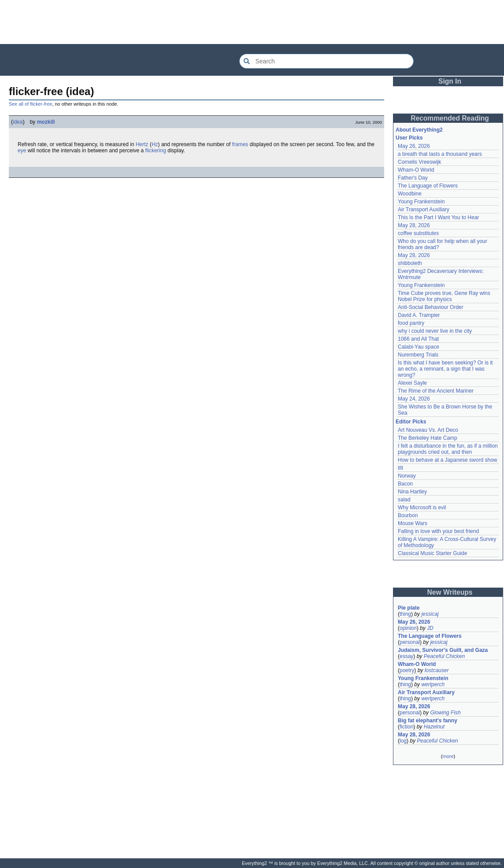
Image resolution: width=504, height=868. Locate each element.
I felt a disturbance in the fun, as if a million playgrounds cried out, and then (448, 449)
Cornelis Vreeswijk (419, 162)
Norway (407, 476)
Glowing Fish (445, 713)
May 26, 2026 (414, 146)
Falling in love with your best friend (438, 531)
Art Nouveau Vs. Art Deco (428, 430)
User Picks (409, 138)
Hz (155, 144)
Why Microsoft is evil (422, 508)
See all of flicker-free (30, 104)
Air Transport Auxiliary (424, 210)
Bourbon (408, 515)
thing (405, 614)
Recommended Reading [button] (450, 118)
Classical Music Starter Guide (432, 553)
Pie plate (409, 608)
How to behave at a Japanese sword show (447, 460)
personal (410, 642)
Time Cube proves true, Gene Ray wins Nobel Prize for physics (445, 296)
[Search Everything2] (326, 61)
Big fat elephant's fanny (428, 721)
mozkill (46, 122)
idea (18, 122)
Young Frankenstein (421, 202)
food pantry (411, 323)
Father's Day (413, 178)
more (448, 756)
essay (406, 656)
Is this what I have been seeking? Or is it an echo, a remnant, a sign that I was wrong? (446, 369)
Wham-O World (416, 170)
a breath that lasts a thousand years (440, 154)
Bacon (405, 484)
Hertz (142, 144)
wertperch (433, 684)
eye (22, 151)
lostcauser (437, 670)
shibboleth (410, 263)
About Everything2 (419, 130)
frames (240, 144)
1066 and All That (418, 339)
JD (430, 628)
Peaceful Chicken (444, 656)
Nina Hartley (412, 492)
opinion (408, 628)
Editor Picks (411, 422)
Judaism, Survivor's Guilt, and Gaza (443, 650)
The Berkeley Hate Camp (428, 438)
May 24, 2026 (414, 399)
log (403, 741)
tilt (400, 468)
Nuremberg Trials (418, 355)
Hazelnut (434, 727)
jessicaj (430, 614)
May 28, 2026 (414, 225)
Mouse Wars (413, 523)
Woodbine (410, 194)
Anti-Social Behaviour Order (431, 307)
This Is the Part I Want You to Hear (438, 217)
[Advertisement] (252, 22)
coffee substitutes (418, 233)
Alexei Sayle (412, 383)
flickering (156, 151)
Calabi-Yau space (419, 347)
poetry (407, 670)
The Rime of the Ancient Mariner (436, 391)
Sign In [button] (450, 81)
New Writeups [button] (450, 592)
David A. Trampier (419, 315)
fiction (406, 727)
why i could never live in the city (435, 331)
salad (404, 500)
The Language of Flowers (428, 186)
